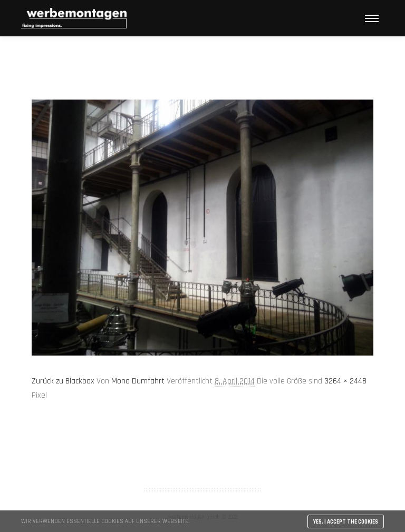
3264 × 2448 (345, 381)
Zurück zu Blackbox (63, 381)
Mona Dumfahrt (138, 381)
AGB (202, 449)
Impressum (202, 462)
